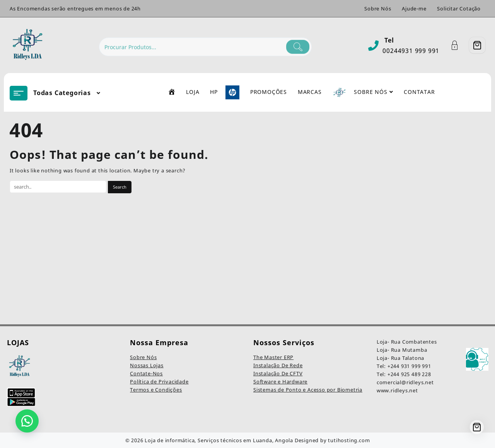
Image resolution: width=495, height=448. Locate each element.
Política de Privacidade (159, 382)
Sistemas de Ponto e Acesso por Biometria (308, 390)
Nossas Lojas (147, 365)
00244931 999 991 (411, 51)
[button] (27, 421)
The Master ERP (273, 357)
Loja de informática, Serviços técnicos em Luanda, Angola (219, 440)
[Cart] (477, 45)
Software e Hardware (280, 382)
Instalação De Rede (278, 365)
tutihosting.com (349, 440)
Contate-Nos (146, 373)
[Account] (459, 45)
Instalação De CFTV (278, 373)
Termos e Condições (156, 390)
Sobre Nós (143, 357)
